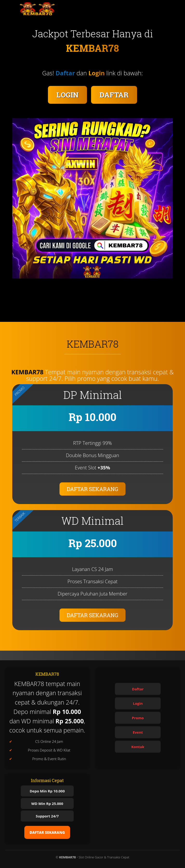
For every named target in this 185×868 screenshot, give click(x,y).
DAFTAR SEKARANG (92, 489)
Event (138, 732)
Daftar (138, 689)
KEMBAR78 (27, 372)
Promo (138, 718)
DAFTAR (114, 95)
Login (138, 703)
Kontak (138, 747)
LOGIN (67, 95)
